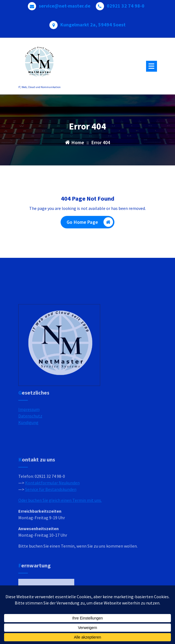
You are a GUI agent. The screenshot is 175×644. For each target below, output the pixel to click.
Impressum (29, 421)
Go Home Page (90, 223)
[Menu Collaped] (152, 66)
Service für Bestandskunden (51, 517)
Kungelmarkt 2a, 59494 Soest (93, 23)
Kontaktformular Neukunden (52, 511)
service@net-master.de (65, 5)
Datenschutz (30, 428)
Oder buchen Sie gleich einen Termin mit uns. (60, 528)
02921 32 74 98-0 (126, 5)
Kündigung (28, 434)
